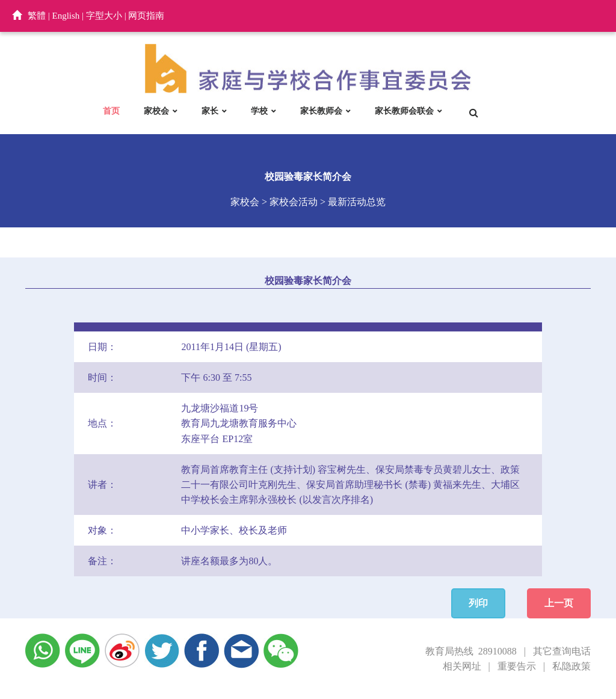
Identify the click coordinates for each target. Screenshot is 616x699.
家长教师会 (321, 111)
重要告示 (517, 666)
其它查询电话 (562, 651)
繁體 (37, 16)
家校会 (156, 111)
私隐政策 (571, 666)
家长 (210, 111)
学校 (259, 111)
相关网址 (462, 666)
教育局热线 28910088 (471, 651)
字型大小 (104, 16)
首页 (111, 111)
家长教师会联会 (404, 111)
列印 (478, 603)
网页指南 (146, 16)
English (66, 16)
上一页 (559, 603)
